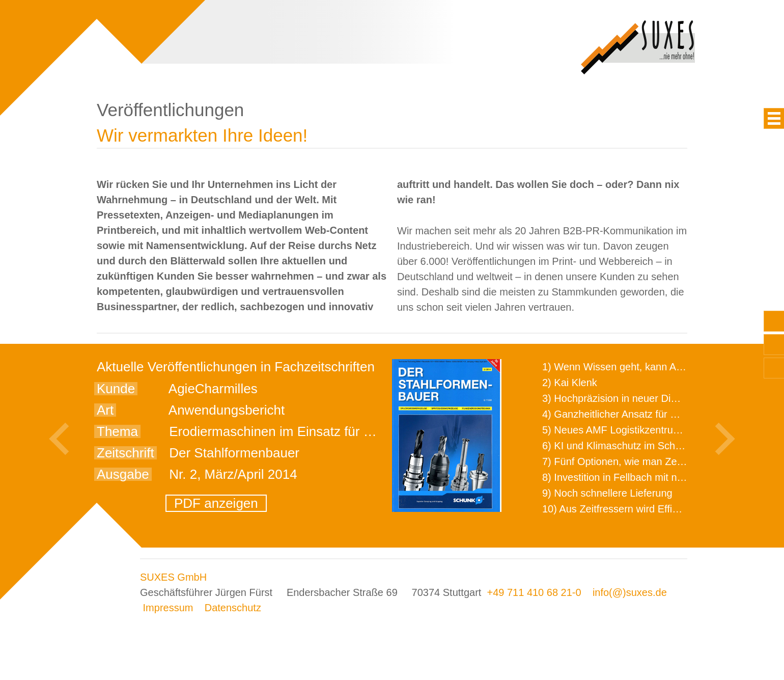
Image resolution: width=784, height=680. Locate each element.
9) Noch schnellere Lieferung (607, 493)
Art (105, 410)
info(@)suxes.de (630, 592)
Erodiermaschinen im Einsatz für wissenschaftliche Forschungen (358, 431)
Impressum (168, 608)
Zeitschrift (125, 453)
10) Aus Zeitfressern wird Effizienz (619, 509)
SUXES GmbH (173, 577)
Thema (117, 431)
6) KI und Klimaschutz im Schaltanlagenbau (641, 446)
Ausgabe (123, 474)
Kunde (116, 389)
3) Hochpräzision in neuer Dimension (626, 398)
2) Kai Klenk (570, 383)
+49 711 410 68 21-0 (534, 592)
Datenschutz (233, 608)
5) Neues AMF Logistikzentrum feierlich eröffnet (649, 430)
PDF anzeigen (216, 503)
